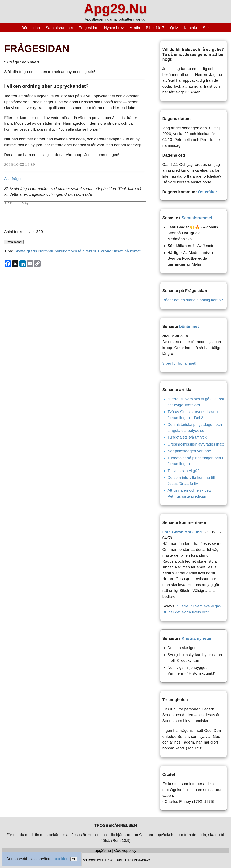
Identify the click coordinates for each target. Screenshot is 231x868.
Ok (74, 859)
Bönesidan (31, 28)
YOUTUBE (116, 860)
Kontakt (190, 28)
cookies (62, 859)
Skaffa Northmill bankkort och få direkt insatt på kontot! (78, 251)
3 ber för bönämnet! (179, 363)
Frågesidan (88, 28)
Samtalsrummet (59, 28)
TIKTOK (128, 860)
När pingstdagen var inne (189, 451)
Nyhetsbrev (114, 28)
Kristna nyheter (197, 638)
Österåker (207, 192)
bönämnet (189, 326)
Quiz (174, 28)
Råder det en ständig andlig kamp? (193, 300)
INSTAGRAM (142, 860)
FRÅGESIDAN (37, 49)
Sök (206, 28)
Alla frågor (13, 179)
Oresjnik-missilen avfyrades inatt (196, 444)
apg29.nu (103, 850)
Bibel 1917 (155, 28)
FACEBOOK (88, 860)
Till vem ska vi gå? (184, 471)
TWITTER (103, 860)
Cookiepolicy (125, 850)
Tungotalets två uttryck (187, 437)
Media (135, 28)
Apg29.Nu (115, 9)
